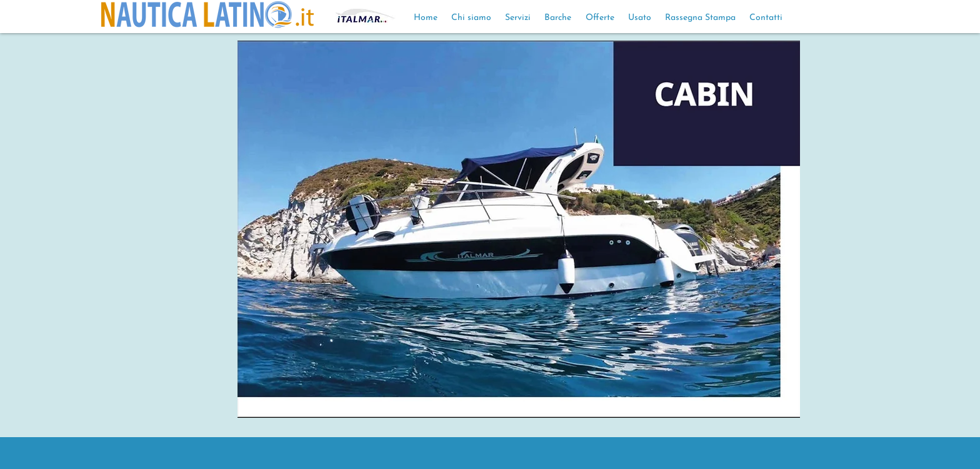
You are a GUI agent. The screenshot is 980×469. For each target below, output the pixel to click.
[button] (519, 229)
